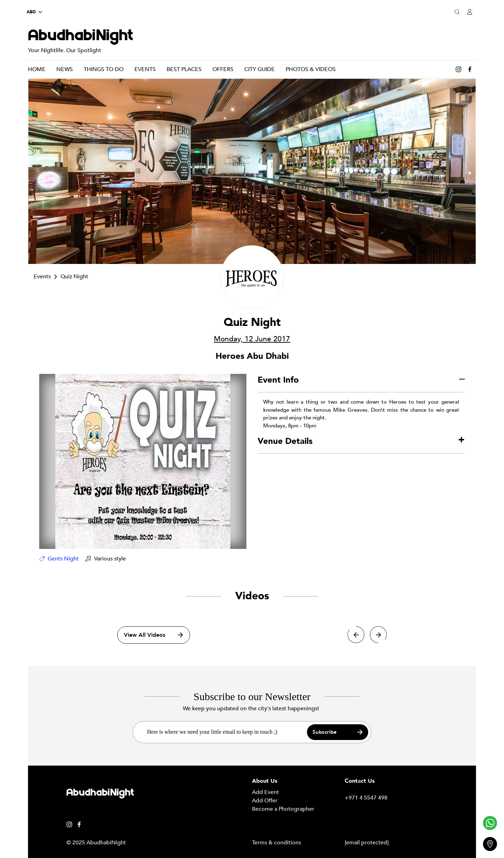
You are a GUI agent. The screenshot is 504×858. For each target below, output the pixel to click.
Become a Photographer (283, 809)
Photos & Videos (311, 69)
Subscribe (338, 732)
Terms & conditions (276, 843)
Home (37, 69)
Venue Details (285, 441)
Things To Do (104, 69)
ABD (34, 12)
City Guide (260, 69)
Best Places (184, 69)
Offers (223, 69)
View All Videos (153, 635)
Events (145, 69)
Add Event (265, 792)
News (65, 69)
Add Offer (265, 801)
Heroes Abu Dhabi (252, 356)
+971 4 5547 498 (366, 798)
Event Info (278, 380)
